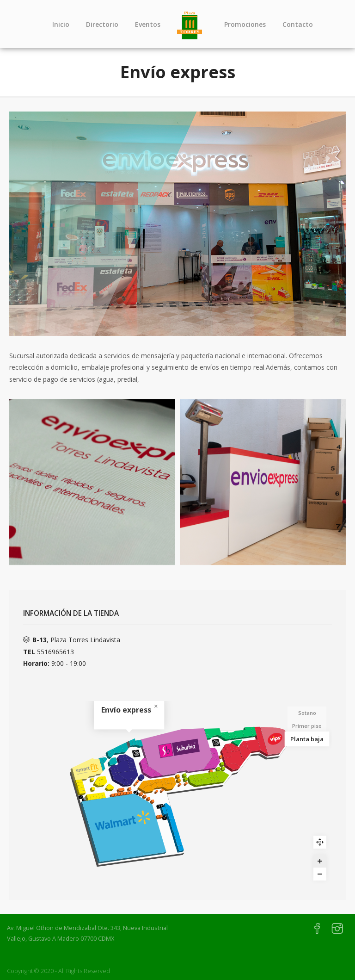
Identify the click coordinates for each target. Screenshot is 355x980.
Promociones (245, 24)
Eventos (148, 24)
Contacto (298, 24)
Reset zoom (320, 842)
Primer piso (307, 726)
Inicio (61, 24)
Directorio (102, 24)
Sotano (307, 713)
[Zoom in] (320, 861)
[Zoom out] (320, 874)
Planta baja (307, 739)
